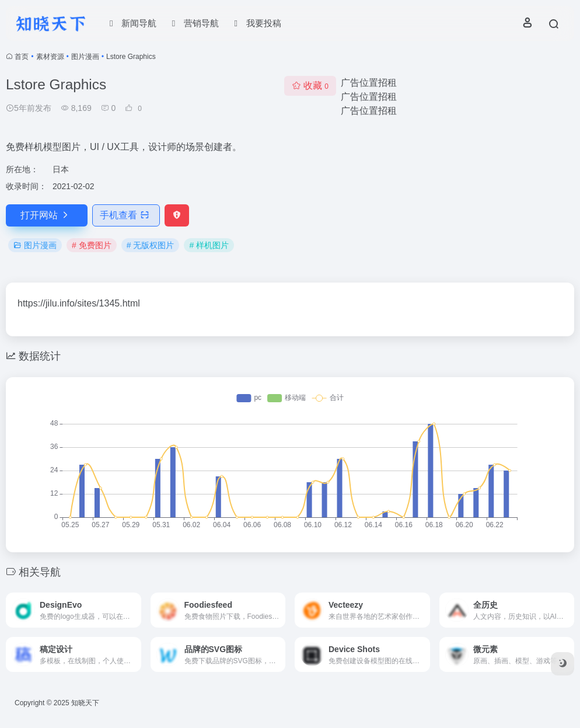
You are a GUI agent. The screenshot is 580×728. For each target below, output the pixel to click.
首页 (22, 57)
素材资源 (50, 57)
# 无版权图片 (151, 245)
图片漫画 (85, 57)
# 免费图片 (92, 245)
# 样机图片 (209, 245)
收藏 (310, 86)
